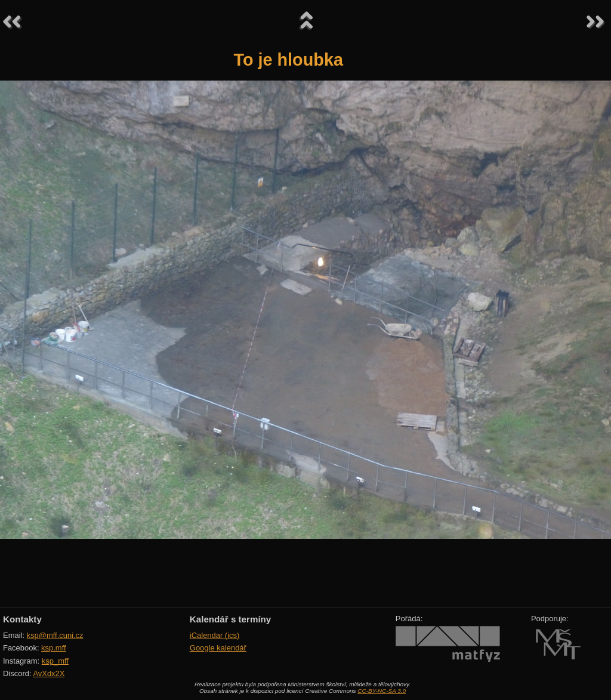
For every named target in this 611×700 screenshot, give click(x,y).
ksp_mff (55, 661)
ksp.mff (54, 648)
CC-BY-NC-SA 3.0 (382, 691)
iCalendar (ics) (215, 635)
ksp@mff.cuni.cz (55, 635)
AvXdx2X (49, 673)
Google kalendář (218, 648)
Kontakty (22, 619)
